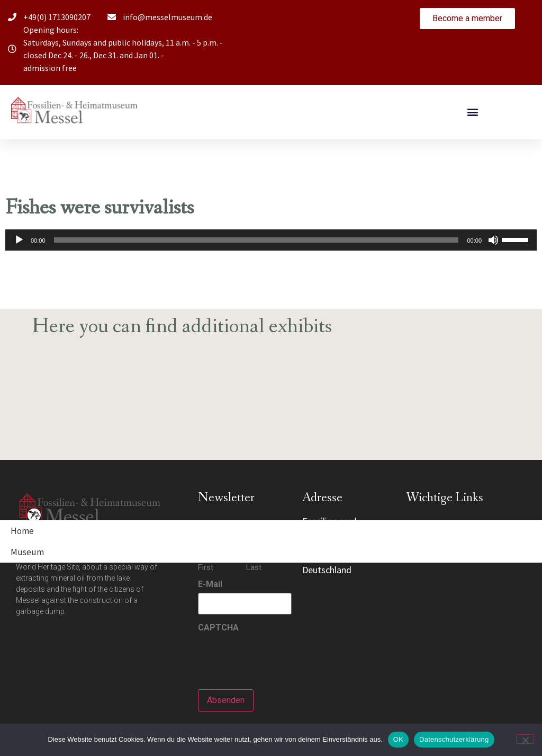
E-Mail (210, 584)
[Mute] (493, 240)
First (206, 567)
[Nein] (525, 739)
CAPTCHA (218, 628)
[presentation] (278, 657)
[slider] (256, 240)
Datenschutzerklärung (454, 739)
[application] (271, 240)
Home (22, 531)
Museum (27, 552)
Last (254, 567)
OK (398, 739)
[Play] (19, 240)
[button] (473, 112)
